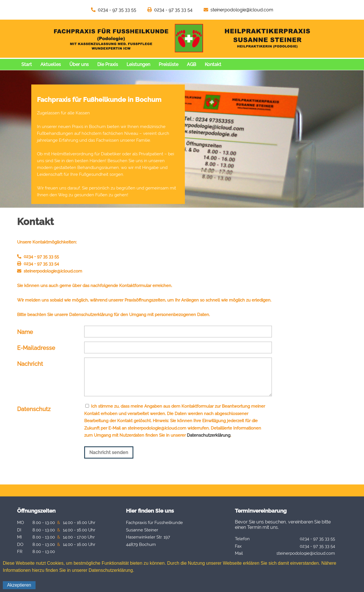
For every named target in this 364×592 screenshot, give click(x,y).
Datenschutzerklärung (209, 435)
